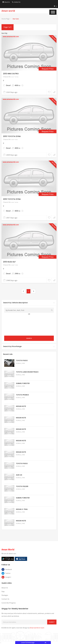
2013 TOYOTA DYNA (12, 136)
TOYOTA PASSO (22, 360)
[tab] (29, 303)
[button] (55, 6)
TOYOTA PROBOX (22, 395)
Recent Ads (8, 354)
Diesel (8, 85)
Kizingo (19, 363)
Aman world (8, 11)
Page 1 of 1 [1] (8, 27)
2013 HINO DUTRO (11, 74)
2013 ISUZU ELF (9, 262)
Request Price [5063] (22, 366)
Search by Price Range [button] (29, 346)
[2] (34, 291)
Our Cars (16, 19)
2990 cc (17, 273)
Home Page (6, 19)
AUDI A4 (19, 475)
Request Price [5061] (22, 412)
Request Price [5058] (22, 446)
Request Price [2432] (48, 69)
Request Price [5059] (22, 435)
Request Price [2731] (48, 194)
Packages (5, 595)
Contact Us (16, 2)
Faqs (3, 591)
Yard (23, 363)
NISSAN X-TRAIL (22, 509)
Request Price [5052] (22, 515)
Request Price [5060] (22, 423)
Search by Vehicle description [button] (29, 303)
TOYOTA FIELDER (22, 486)
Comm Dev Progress (9, 603)
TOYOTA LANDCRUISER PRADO (27, 372)
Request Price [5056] (22, 469)
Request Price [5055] (22, 480)
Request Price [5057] (22, 458)
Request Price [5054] (22, 492)
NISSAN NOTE (21, 406)
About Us (6, 2)
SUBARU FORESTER (23, 383)
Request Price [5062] (22, 400)
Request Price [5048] (22, 377)
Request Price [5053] (22, 503)
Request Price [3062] (48, 257)
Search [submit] (29, 338)
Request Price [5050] (22, 526)
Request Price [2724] (48, 131)
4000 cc (17, 85)
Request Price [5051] (22, 389)
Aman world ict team (37, 628)
